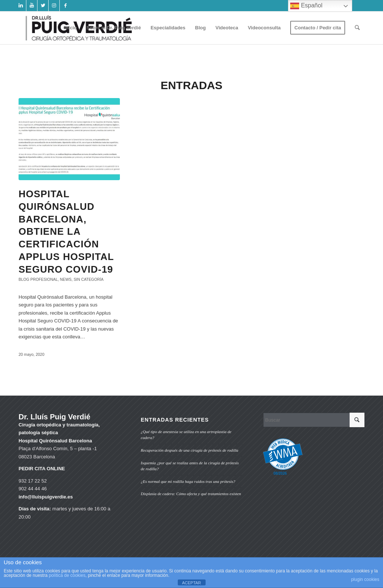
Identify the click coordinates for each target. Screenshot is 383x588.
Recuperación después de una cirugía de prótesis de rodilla (189, 450)
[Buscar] (357, 28)
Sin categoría (89, 280)
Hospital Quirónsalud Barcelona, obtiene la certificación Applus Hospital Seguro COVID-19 (66, 232)
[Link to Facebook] (65, 6)
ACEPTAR (191, 583)
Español (306, 6)
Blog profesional (38, 280)
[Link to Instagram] (54, 6)
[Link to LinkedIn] (21, 6)
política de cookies (67, 575)
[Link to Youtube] (32, 6)
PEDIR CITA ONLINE (42, 469)
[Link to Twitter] (43, 6)
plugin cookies (365, 579)
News (66, 280)
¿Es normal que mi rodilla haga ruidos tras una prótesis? (188, 481)
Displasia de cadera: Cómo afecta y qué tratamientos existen (191, 494)
